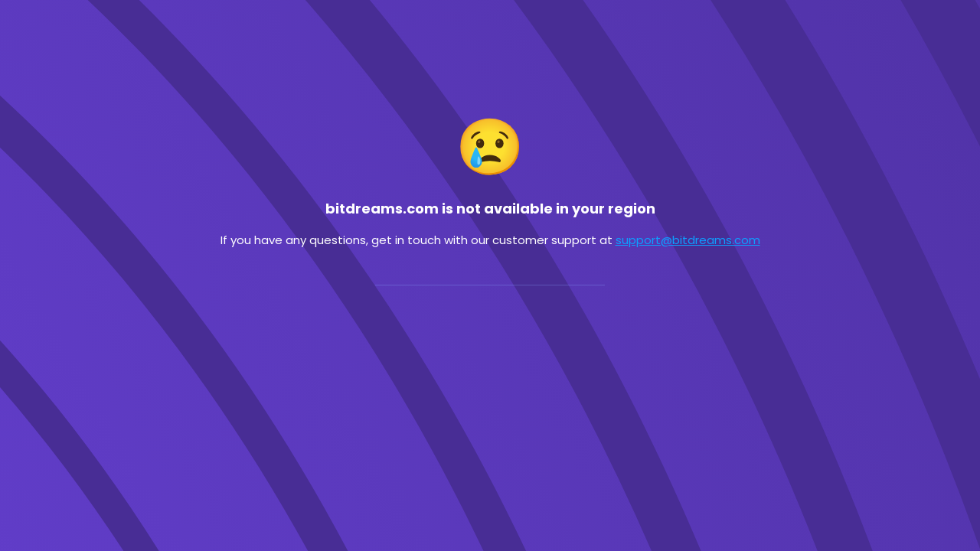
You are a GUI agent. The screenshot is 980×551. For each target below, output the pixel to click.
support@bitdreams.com (688, 240)
